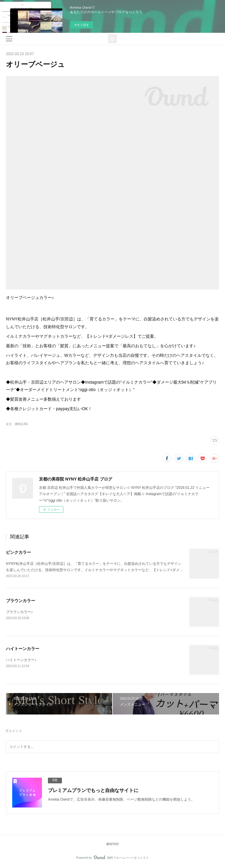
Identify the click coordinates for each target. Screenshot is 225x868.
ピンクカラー (18, 552)
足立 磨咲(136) (17, 424)
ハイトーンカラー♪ (21, 660)
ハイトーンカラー (23, 649)
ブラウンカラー (21, 601)
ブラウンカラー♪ (19, 612)
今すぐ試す (82, 25)
